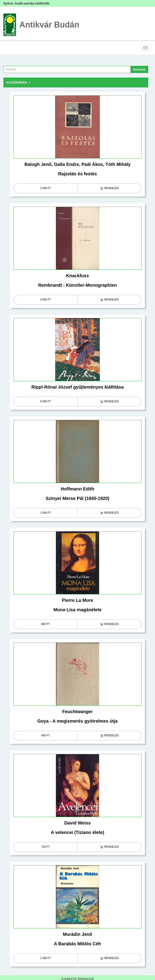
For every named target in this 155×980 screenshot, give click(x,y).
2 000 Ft (46, 300)
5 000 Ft (46, 401)
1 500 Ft (46, 188)
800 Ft (46, 624)
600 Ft (46, 735)
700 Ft (46, 847)
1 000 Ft (46, 513)
